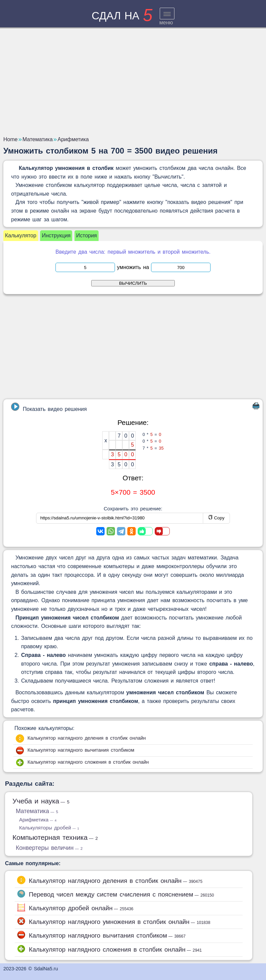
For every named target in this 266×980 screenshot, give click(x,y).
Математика (37, 811)
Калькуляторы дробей (49, 828)
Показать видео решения (49, 407)
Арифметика (38, 820)
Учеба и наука (41, 801)
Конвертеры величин (49, 848)
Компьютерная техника (55, 837)
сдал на (122, 16)
